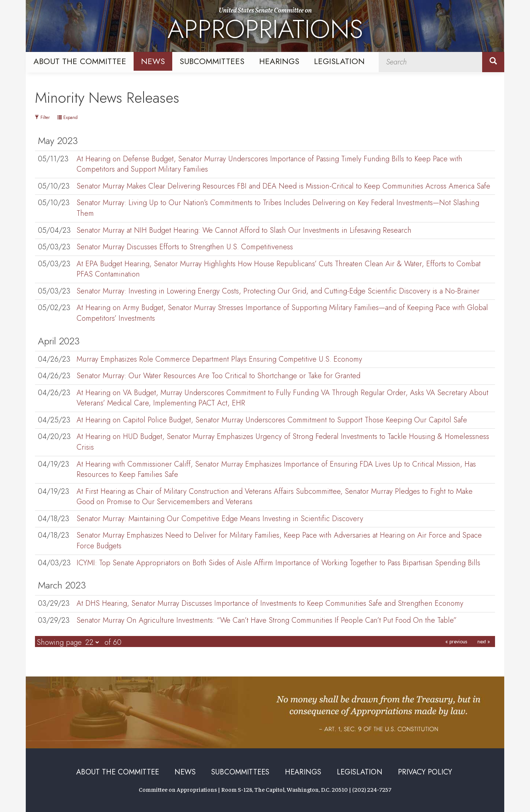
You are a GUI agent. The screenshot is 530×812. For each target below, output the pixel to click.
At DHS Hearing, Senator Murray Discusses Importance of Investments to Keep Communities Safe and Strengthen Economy (270, 603)
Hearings (279, 61)
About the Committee (80, 61)
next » (484, 641)
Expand (68, 117)
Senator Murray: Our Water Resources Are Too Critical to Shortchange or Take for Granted (218, 376)
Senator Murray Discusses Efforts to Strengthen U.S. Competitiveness (185, 247)
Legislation (339, 61)
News (153, 61)
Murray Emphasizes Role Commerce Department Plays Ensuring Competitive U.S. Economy (219, 359)
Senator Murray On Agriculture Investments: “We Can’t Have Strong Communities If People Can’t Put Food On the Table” (267, 620)
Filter (42, 117)
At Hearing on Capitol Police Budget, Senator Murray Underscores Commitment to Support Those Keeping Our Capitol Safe (272, 420)
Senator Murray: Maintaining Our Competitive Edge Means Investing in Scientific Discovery (220, 519)
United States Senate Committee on (265, 27)
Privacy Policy (425, 772)
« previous (456, 641)
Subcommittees (212, 61)
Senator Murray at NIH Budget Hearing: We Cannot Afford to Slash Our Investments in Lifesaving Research (244, 230)
